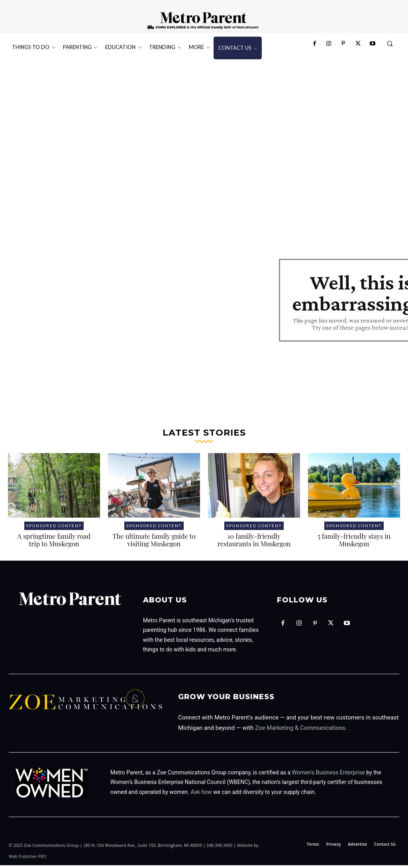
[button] (390, 44)
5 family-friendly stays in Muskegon (354, 543)
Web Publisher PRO (28, 859)
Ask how (201, 795)
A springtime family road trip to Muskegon (54, 543)
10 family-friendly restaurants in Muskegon (254, 543)
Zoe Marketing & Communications (300, 731)
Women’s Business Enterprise (329, 775)
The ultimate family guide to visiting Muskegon (154, 543)
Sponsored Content (54, 528)
